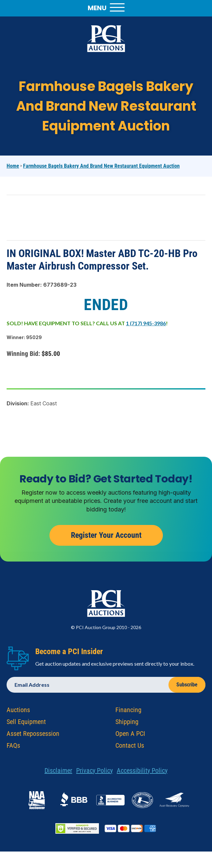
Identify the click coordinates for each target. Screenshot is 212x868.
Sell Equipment (26, 724)
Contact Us (130, 748)
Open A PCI (130, 736)
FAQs (13, 748)
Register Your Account (106, 537)
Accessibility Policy (142, 773)
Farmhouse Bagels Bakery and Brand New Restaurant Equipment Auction (101, 166)
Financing (128, 712)
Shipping (127, 724)
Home (13, 166)
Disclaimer (58, 773)
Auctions (18, 712)
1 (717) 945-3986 (146, 323)
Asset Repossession (33, 736)
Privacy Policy (94, 773)
